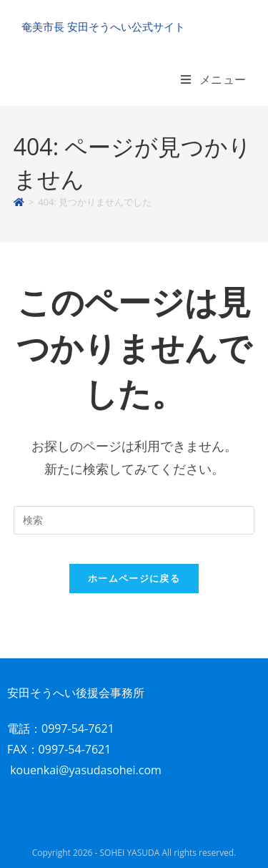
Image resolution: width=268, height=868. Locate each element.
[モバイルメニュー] (214, 79)
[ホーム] (19, 202)
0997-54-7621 (78, 728)
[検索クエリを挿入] (134, 520)
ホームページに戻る (134, 578)
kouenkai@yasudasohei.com (86, 770)
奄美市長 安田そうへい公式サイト (103, 26)
